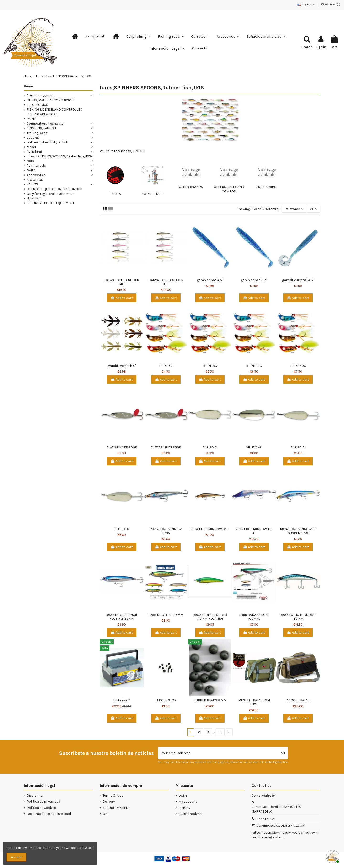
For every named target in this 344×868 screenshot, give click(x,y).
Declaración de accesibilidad (49, 814)
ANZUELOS (35, 180)
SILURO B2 (122, 529)
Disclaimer (35, 796)
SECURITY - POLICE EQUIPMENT (51, 203)
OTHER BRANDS (191, 187)
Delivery (109, 801)
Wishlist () (331, 5)
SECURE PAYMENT (116, 808)
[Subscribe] (283, 753)
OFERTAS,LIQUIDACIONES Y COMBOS (54, 189)
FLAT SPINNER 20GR (122, 447)
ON (105, 814)
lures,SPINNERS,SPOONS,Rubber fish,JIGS (59, 156)
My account (188, 801)
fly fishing (34, 152)
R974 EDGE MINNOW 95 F (210, 529)
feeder (32, 147)
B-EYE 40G (298, 366)
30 (314, 209)
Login (183, 796)
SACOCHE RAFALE (298, 700)
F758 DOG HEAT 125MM (166, 615)
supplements (267, 187)
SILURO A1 (210, 447)
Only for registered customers (50, 194)
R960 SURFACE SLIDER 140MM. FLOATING (210, 617)
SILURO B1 (298, 447)
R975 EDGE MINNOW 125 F (254, 531)
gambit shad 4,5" (210, 280)
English (306, 5)
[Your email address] (218, 753)
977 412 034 (266, 819)
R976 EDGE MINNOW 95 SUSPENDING (298, 531)
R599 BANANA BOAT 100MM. (254, 617)
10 (220, 732)
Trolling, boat (37, 133)
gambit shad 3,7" (254, 280)
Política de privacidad (43, 801)
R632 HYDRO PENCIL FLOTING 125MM (122, 617)
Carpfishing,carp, (40, 95)
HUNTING (34, 198)
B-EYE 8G (210, 366)
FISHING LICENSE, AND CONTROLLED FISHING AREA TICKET (55, 112)
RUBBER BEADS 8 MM (210, 700)
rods (30, 161)
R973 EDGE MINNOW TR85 (166, 531)
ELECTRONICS (37, 105)
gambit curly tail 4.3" (298, 280)
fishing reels (36, 166)
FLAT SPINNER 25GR (166, 447)
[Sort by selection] (294, 209)
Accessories (36, 175)
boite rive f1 (122, 700)
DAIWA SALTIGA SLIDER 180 (166, 282)
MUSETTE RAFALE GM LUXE (254, 702)
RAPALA (115, 194)
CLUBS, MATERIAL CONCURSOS (50, 100)
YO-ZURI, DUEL (153, 194)
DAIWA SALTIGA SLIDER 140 (122, 282)
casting (33, 138)
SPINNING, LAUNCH (41, 128)
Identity (184, 808)
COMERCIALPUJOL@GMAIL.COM (281, 826)
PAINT (31, 119)
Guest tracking (190, 814)
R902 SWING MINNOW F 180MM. (298, 617)
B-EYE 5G (166, 366)
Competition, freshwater (46, 124)
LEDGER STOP (166, 700)
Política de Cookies (41, 808)
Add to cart (122, 298)
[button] (95, 36)
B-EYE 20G (254, 366)
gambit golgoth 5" (122, 366)
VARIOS (32, 184)
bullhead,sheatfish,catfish (47, 142)
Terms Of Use (113, 796)
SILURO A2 (254, 447)
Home (28, 86)
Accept (16, 857)
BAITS (31, 170)
